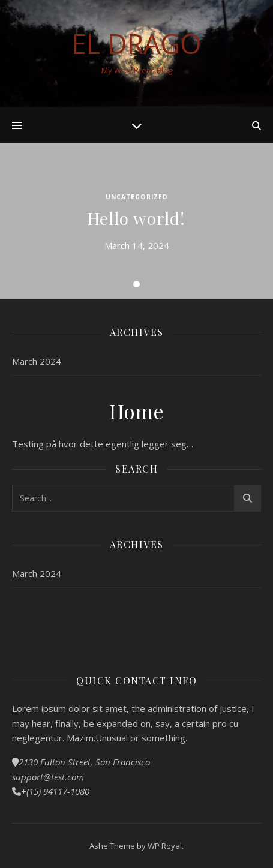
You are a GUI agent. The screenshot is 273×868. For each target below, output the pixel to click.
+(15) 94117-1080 (55, 791)
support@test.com (48, 777)
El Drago (136, 43)
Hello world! (136, 218)
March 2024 (37, 361)
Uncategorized (137, 197)
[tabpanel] (136, 221)
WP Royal (165, 846)
